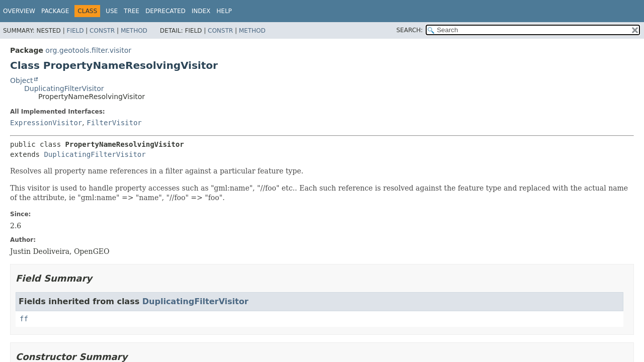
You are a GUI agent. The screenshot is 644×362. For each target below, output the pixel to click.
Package (55, 11)
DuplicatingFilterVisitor (64, 88)
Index (201, 11)
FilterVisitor (114, 123)
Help (224, 11)
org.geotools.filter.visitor (88, 50)
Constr (102, 31)
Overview (19, 11)
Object (22, 80)
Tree (132, 11)
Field (75, 31)
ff (24, 319)
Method (134, 31)
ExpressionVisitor (46, 123)
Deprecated (166, 11)
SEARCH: (410, 30)
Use (112, 11)
